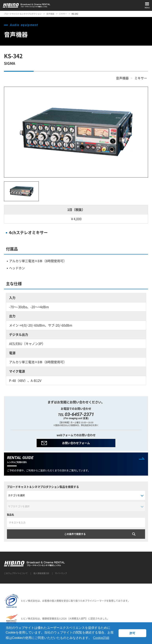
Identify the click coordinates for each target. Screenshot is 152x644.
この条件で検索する (75, 534)
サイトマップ (61, 573)
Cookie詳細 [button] (101, 638)
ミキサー (63, 14)
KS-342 (75, 14)
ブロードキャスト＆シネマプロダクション (23, 14)
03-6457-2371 (79, 414)
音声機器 (50, 14)
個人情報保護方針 (41, 573)
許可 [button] (132, 633)
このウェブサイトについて (16, 573)
